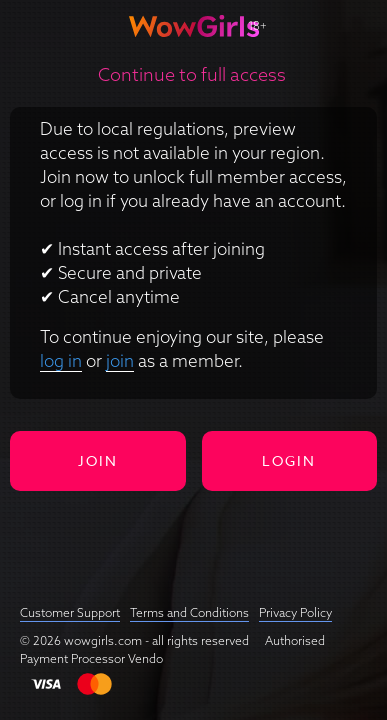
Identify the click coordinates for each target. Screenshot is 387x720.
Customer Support (70, 612)
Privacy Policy (295, 612)
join (120, 360)
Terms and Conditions (189, 612)
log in (61, 360)
